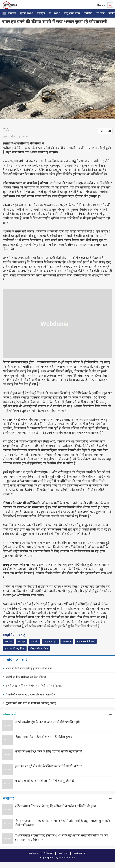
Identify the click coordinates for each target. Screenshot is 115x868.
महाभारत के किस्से (86, 641)
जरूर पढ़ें (9, 714)
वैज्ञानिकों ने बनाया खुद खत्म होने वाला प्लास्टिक (30, 694)
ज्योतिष (88, 13)
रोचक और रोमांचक (39, 648)
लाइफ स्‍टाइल (50, 641)
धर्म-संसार (67, 641)
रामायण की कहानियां (15, 648)
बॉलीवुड (41, 13)
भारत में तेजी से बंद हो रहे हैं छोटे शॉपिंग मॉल (29, 668)
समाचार (12, 13)
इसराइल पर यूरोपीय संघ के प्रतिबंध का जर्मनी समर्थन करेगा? (48, 766)
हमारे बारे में (33, 853)
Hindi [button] (100, 5)
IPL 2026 (55, 13)
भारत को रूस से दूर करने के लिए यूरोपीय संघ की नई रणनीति (48, 751)
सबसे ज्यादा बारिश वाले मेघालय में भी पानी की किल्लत (34, 686)
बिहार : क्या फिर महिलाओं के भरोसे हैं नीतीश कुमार (43, 737)
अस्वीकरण (63, 853)
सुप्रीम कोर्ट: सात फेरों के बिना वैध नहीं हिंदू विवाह (31, 703)
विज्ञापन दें (48, 853)
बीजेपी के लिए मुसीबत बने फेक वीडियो (26, 677)
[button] (4, 13)
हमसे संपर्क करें (80, 853)
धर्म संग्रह (100, 13)
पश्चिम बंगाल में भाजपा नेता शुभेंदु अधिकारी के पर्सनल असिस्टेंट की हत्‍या (55, 806)
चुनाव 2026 (27, 13)
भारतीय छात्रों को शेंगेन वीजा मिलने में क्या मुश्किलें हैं (44, 781)
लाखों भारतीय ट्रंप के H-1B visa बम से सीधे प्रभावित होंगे (47, 722)
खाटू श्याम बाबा (72, 13)
